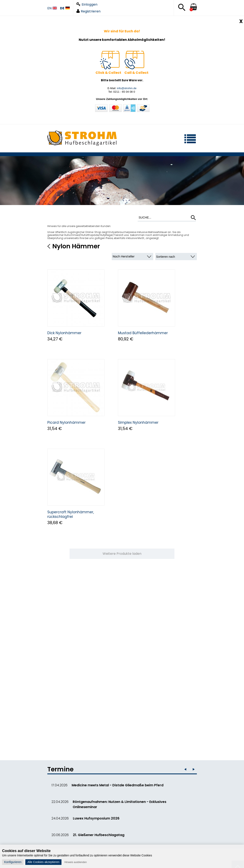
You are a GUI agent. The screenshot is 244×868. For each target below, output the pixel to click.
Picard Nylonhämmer (66, 422)
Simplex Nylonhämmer (138, 422)
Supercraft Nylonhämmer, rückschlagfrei (71, 514)
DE (65, 8)
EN (52, 8)
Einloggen (87, 4)
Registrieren (88, 11)
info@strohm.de (127, 88)
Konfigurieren (13, 862)
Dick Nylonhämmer (64, 333)
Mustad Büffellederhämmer (143, 333)
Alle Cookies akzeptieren (43, 862)
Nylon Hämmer (76, 246)
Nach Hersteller (124, 256)
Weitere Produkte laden (122, 554)
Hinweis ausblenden (75, 862)
